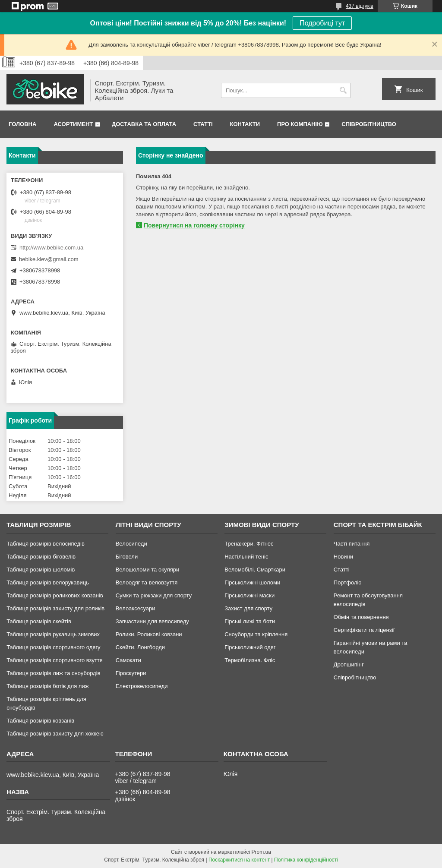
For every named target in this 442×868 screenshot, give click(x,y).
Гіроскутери (131, 673)
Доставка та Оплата (144, 124)
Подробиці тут (322, 23)
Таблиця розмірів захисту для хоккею (55, 734)
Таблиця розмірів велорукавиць (48, 582)
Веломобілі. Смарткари (255, 570)
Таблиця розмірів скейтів (39, 621)
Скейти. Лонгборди (140, 647)
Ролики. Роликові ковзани (149, 634)
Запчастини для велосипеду (152, 621)
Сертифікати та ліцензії (364, 630)
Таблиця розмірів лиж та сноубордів (53, 673)
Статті (203, 124)
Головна (22, 124)
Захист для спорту (248, 608)
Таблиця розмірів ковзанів (40, 721)
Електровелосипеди (142, 686)
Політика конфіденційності (306, 860)
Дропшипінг (349, 664)
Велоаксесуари (136, 608)
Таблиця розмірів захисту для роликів (55, 608)
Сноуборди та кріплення (256, 634)
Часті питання (352, 544)
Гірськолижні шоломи (252, 582)
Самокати (128, 660)
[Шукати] (343, 90)
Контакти (245, 124)
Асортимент (73, 124)
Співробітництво (369, 124)
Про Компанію (300, 124)
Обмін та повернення (361, 617)
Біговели (127, 557)
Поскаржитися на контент (239, 860)
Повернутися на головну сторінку (194, 225)
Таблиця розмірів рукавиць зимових (53, 634)
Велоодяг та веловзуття (147, 582)
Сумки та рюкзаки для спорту (154, 595)
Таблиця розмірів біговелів (41, 557)
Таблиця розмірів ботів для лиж (47, 686)
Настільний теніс (246, 557)
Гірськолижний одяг (250, 647)
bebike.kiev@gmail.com (49, 259)
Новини (343, 557)
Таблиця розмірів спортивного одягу (53, 647)
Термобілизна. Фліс (250, 660)
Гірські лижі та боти (250, 621)
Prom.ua (261, 852)
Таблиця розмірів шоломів (41, 570)
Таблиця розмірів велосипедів (46, 544)
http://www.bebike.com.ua (51, 248)
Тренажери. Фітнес (249, 544)
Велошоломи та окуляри (148, 570)
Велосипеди (131, 544)
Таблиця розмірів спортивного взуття (55, 660)
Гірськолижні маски (249, 595)
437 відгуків (360, 6)
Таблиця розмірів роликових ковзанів (55, 595)
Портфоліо (348, 582)
